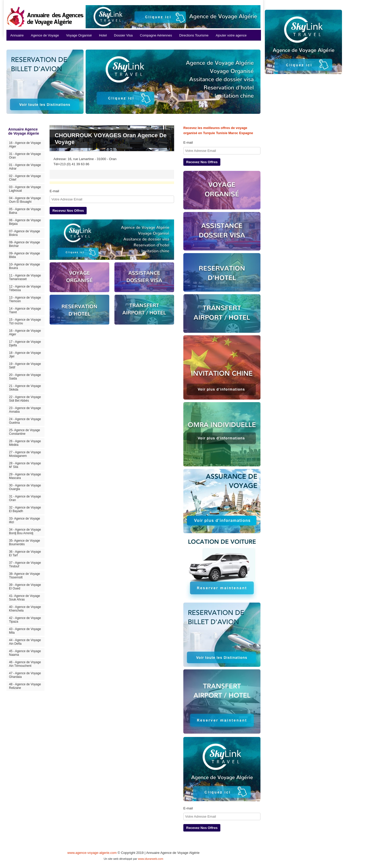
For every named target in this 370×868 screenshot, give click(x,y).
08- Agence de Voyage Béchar (25, 244)
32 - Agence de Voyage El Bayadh (25, 509)
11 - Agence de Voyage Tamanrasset (25, 277)
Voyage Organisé (79, 35)
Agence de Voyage (45, 35)
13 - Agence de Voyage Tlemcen (25, 299)
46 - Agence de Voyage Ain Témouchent (25, 664)
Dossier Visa (123, 35)
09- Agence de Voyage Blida (25, 255)
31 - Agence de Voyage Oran (25, 156)
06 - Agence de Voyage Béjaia (25, 222)
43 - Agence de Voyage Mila (25, 631)
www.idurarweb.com (150, 859)
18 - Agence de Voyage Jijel (25, 355)
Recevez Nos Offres (68, 211)
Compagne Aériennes (156, 35)
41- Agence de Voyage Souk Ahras (25, 598)
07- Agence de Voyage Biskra (25, 233)
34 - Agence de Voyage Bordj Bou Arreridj (25, 531)
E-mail (54, 191)
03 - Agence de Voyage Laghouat (25, 189)
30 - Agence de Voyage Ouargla (25, 487)
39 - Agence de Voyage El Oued (25, 587)
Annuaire (17, 35)
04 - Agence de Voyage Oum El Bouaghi (25, 200)
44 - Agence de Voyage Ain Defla (25, 642)
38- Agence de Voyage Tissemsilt (25, 576)
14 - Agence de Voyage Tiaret (25, 310)
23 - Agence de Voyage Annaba (25, 410)
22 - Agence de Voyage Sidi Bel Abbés (25, 399)
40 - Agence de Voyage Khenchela (25, 609)
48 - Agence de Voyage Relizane (25, 686)
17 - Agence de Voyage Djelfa (25, 344)
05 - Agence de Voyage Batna (25, 211)
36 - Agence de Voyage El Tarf (25, 553)
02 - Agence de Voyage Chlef (25, 178)
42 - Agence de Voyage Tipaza (25, 620)
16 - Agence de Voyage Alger (25, 145)
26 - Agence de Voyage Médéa (25, 443)
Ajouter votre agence (231, 35)
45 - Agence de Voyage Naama (25, 653)
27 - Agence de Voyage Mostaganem (25, 454)
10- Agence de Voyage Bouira (25, 266)
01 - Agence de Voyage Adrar (25, 167)
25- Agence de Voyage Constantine (25, 432)
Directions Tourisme (194, 35)
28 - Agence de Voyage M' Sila (25, 465)
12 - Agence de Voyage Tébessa (25, 288)
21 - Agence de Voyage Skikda (25, 388)
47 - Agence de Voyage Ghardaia (25, 675)
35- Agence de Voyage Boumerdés (25, 542)
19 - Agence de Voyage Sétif (25, 366)
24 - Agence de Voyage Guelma (25, 421)
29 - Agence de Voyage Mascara (25, 476)
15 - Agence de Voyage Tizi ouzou (25, 321)
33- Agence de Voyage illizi (25, 520)
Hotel (103, 35)
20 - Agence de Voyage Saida (25, 377)
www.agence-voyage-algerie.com (92, 853)
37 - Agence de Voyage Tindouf (25, 565)
